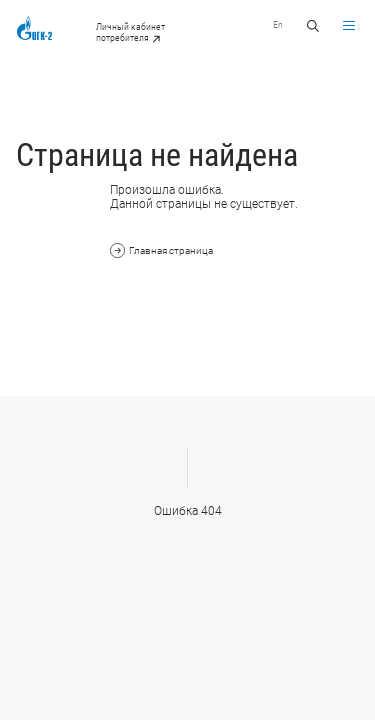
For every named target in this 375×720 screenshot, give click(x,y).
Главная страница (161, 250)
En (278, 24)
